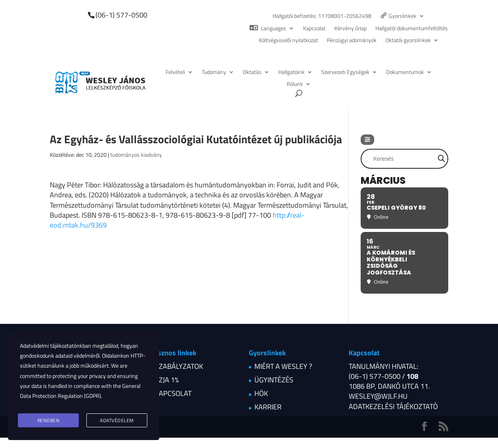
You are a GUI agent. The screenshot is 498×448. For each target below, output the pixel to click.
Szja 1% (167, 380)
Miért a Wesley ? (283, 366)
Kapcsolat (314, 29)
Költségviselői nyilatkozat (288, 41)
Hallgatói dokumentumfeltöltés (412, 29)
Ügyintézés (274, 380)
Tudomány (214, 73)
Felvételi (175, 73)
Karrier (268, 407)
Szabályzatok (179, 366)
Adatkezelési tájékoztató (393, 406)
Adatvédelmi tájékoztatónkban (56, 349)
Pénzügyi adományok (352, 41)
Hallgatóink (291, 73)
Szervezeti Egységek (345, 73)
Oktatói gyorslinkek (408, 41)
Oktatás (252, 73)
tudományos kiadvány (136, 155)
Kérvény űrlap (351, 29)
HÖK (261, 393)
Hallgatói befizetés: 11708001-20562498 (322, 17)
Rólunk (295, 85)
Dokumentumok (405, 73)
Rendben (49, 421)
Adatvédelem (117, 421)
